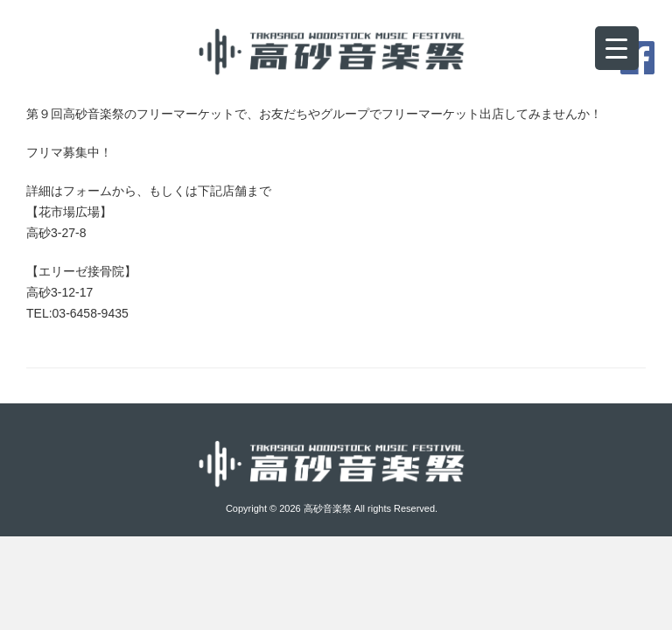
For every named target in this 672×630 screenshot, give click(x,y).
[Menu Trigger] (617, 48)
